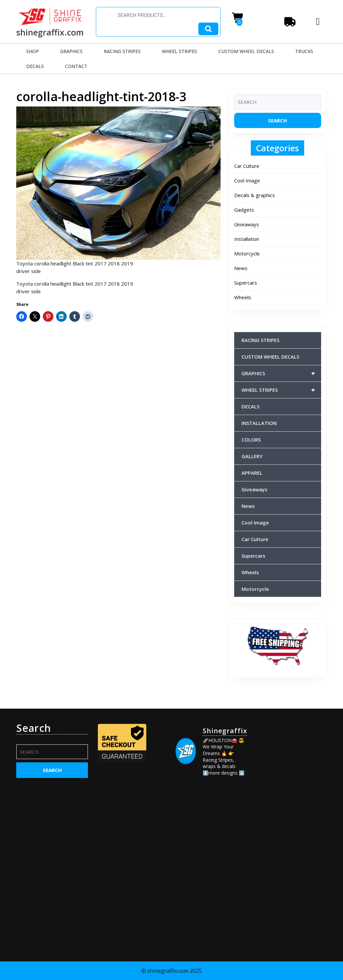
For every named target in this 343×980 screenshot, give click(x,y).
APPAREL (252, 473)
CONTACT (76, 66)
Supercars (246, 283)
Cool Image (247, 180)
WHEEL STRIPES (179, 51)
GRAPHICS (71, 51)
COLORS (251, 440)
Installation (247, 239)
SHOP (33, 51)
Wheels (243, 297)
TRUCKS (304, 51)
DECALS (35, 66)
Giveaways (247, 224)
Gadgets (244, 210)
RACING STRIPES (122, 51)
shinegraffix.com (50, 32)
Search (208, 29)
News (241, 268)
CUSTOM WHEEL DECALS (246, 51)
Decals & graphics (255, 195)
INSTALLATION (259, 423)
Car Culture (247, 166)
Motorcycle (247, 253)
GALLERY (252, 456)
